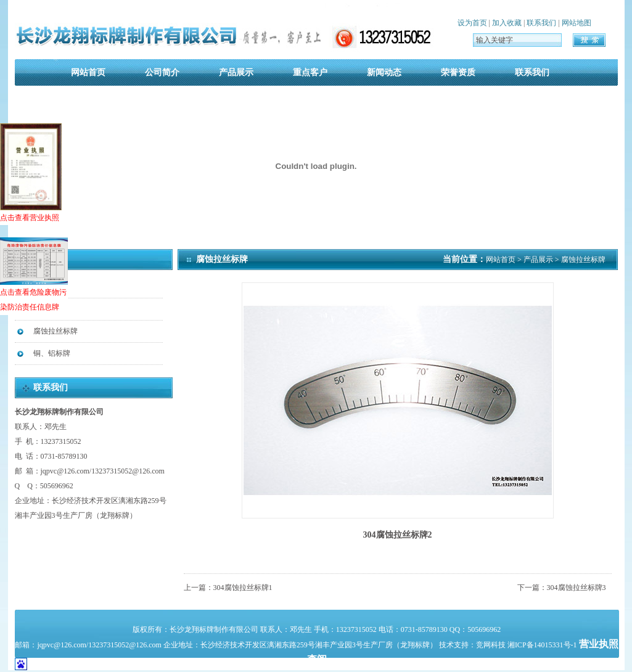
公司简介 (162, 72)
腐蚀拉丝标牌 (55, 331)
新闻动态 (384, 72)
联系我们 (541, 23)
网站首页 (88, 72)
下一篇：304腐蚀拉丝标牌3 (562, 588)
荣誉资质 (458, 72)
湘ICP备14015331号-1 (543, 645)
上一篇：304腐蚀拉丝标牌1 (228, 588)
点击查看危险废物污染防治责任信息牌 (34, 274)
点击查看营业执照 (31, 173)
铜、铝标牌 (52, 353)
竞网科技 (491, 645)
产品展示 (236, 72)
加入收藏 (507, 23)
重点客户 (310, 72)
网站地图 (577, 23)
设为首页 (472, 23)
